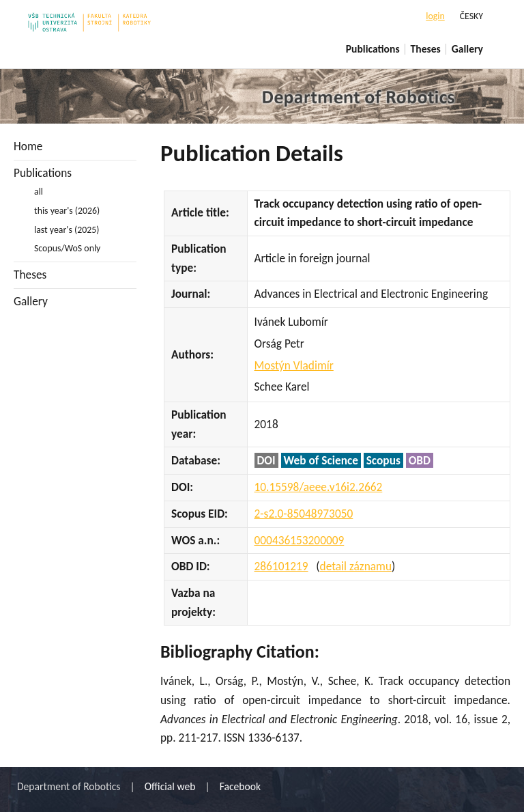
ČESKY (471, 16)
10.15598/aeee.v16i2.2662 (319, 487)
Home (28, 146)
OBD (420, 460)
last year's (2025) (67, 230)
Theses (426, 49)
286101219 (281, 566)
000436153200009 (300, 540)
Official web (170, 786)
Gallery (467, 49)
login (435, 16)
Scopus (383, 460)
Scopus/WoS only (67, 248)
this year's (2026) (67, 211)
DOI (266, 460)
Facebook (240, 786)
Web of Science (321, 460)
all (39, 192)
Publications (373, 49)
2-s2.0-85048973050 (304, 514)
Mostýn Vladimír (294, 365)
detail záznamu (356, 566)
